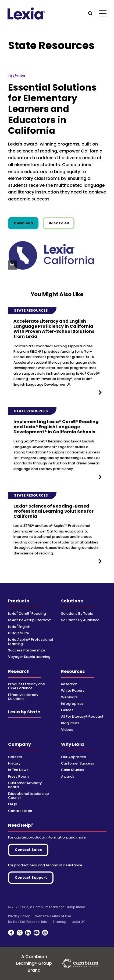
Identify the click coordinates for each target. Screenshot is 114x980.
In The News (18, 770)
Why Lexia (72, 744)
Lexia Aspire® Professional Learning (31, 642)
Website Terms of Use (53, 916)
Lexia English (19, 627)
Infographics (72, 704)
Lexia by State (24, 712)
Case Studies (73, 770)
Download (26, 223)
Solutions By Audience (80, 620)
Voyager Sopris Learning (29, 657)
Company (19, 744)
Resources (73, 671)
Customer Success (78, 763)
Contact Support (31, 877)
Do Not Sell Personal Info (28, 922)
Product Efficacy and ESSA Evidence (27, 686)
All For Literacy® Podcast (82, 716)
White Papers (73, 690)
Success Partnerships (27, 650)
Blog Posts (70, 723)
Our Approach (74, 757)
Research (19, 671)
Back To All (59, 223)
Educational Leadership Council (28, 796)
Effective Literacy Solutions (23, 697)
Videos (67, 730)
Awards (68, 776)
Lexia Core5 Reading (27, 614)
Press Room (18, 776)
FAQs (13, 804)
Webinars (69, 697)
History (14, 763)
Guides (67, 710)
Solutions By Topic (77, 614)
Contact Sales (28, 850)
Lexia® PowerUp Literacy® (30, 620)
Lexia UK (78, 922)
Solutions (72, 601)
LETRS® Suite (19, 633)
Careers (15, 757)
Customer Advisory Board (25, 785)
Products (19, 601)
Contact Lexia (20, 811)
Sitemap (60, 922)
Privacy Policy (19, 916)
